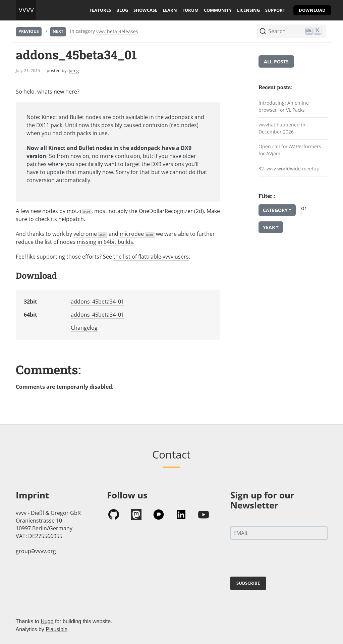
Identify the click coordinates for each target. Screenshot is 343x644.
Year (269, 227)
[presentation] (281, 559)
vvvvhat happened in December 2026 (282, 128)
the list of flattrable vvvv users (151, 257)
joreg (74, 70)
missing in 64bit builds (105, 242)
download (312, 10)
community (218, 10)
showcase (145, 10)
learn (170, 10)
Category (275, 210)
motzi (79, 211)
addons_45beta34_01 (97, 302)
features (100, 10)
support (275, 10)
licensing (248, 10)
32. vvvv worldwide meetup (289, 168)
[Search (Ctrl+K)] (292, 31)
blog (122, 10)
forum (190, 10)
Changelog (84, 328)
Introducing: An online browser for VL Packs (284, 106)
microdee (137, 234)
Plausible (56, 629)
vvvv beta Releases (117, 31)
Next (58, 31)
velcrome (91, 234)
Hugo (47, 621)
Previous (29, 31)
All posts (276, 62)
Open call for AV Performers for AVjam (290, 150)
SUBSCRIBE (248, 583)
